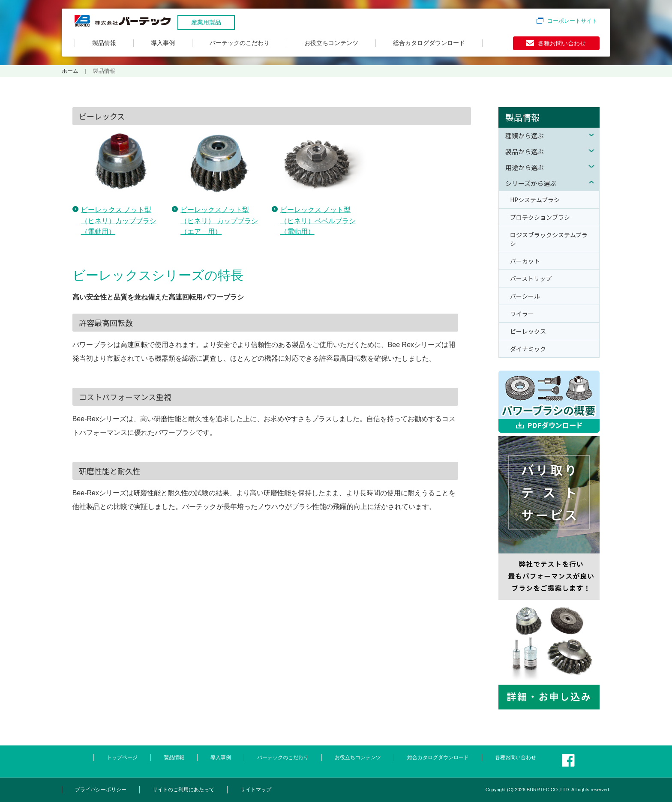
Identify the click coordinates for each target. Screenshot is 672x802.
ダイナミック (528, 349)
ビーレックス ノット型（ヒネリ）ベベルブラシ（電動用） (318, 221)
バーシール (525, 296)
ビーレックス (528, 331)
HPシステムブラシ (535, 200)
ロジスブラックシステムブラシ (549, 239)
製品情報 (104, 43)
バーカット (525, 261)
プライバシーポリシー (101, 790)
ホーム (70, 71)
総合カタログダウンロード (429, 43)
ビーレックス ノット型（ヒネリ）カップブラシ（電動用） (119, 221)
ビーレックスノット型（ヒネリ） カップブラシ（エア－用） (219, 221)
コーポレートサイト (572, 21)
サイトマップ (256, 790)
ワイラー (522, 314)
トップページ (122, 757)
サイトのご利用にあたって (183, 790)
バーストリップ (531, 278)
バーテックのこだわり (240, 43)
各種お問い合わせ (562, 43)
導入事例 (163, 43)
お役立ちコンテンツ (331, 43)
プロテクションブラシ (540, 217)
